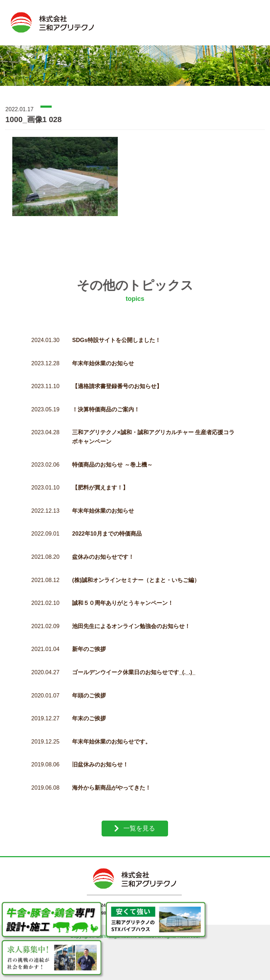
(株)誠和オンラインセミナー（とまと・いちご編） (136, 571)
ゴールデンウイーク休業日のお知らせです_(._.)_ (134, 663)
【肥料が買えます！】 (100, 478)
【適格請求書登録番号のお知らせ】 (117, 377)
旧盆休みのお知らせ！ (100, 755)
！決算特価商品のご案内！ (106, 400)
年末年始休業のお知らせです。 (111, 732)
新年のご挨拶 (89, 640)
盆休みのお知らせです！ (103, 547)
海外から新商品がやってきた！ (111, 778)
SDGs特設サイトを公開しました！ (116, 331)
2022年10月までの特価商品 (107, 524)
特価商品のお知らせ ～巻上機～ (112, 455)
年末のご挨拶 (89, 709)
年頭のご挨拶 (89, 686)
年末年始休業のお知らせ (103, 354)
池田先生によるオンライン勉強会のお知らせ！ (131, 617)
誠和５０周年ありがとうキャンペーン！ (123, 594)
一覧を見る (139, 819)
